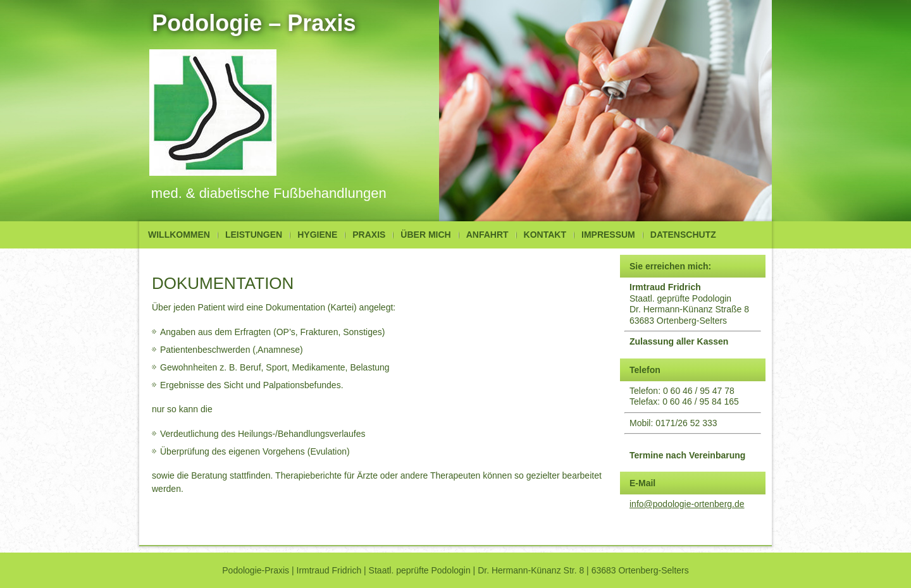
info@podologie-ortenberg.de (687, 504)
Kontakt (545, 235)
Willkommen (179, 235)
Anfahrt (487, 235)
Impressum (608, 235)
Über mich (425, 235)
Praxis (369, 235)
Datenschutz (683, 235)
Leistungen (254, 235)
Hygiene (317, 235)
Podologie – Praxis (254, 23)
